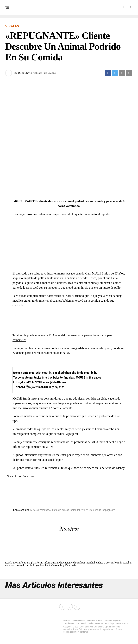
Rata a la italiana (61, 510)
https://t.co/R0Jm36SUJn (29, 382)
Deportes (99, 623)
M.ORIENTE (122, 623)
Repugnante (109, 510)
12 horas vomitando (40, 510)
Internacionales (79, 621)
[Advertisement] (69, 172)
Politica (67, 621)
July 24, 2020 (57, 387)
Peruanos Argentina (112, 621)
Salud (83, 623)
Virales (90, 623)
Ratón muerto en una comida (86, 510)
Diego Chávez (25, 73)
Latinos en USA (72, 623)
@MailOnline (58, 382)
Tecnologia (109, 623)
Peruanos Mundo (95, 621)
